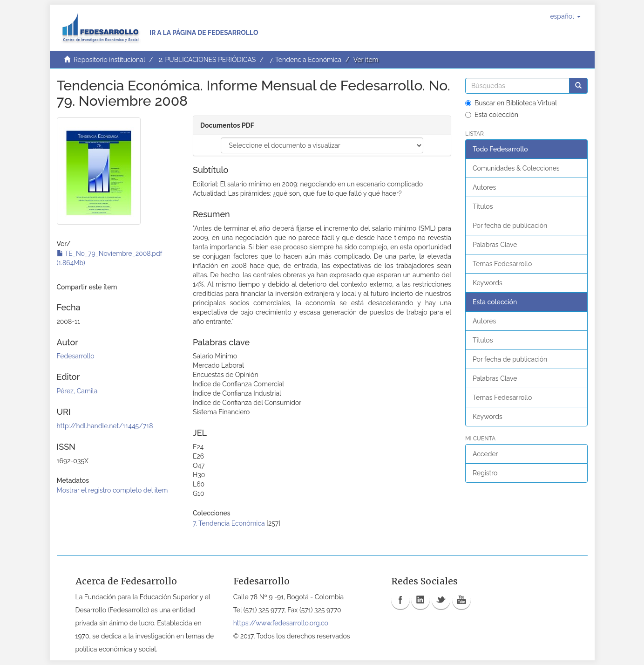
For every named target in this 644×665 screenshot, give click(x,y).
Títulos (483, 206)
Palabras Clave (495, 245)
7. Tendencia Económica (305, 60)
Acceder (485, 454)
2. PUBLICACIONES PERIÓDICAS (207, 60)
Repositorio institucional (109, 60)
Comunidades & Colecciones (516, 168)
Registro (485, 473)
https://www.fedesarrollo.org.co (281, 623)
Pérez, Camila (77, 391)
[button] (565, 16)
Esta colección (492, 115)
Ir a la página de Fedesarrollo (204, 33)
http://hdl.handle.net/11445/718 (105, 426)
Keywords (488, 283)
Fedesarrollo (76, 356)
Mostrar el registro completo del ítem (112, 490)
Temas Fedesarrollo (502, 264)
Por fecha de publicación (510, 226)
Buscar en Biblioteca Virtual (511, 103)
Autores (484, 187)
